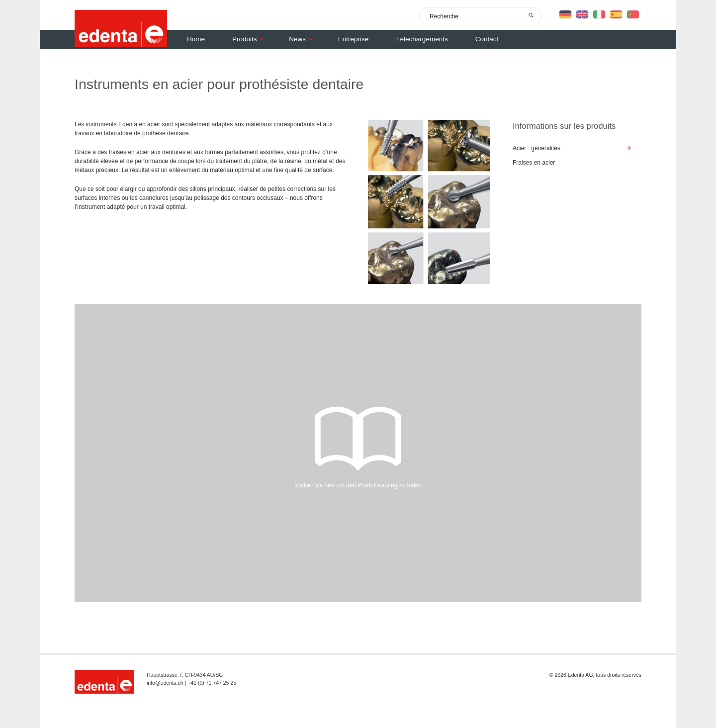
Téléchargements (422, 39)
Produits (251, 39)
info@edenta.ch (165, 683)
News (304, 39)
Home (196, 39)
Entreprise (354, 39)
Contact (487, 39)
